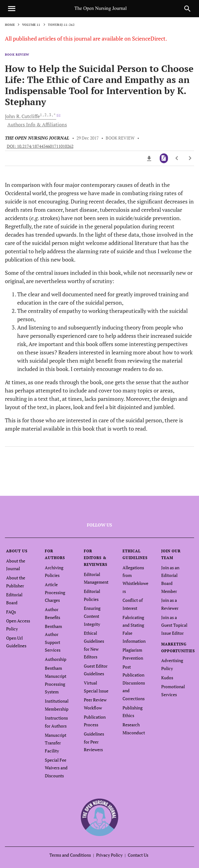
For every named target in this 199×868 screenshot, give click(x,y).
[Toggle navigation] (12, 9)
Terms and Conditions (70, 855)
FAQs (11, 612)
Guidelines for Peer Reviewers (94, 742)
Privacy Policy (109, 855)
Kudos (167, 678)
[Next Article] (190, 158)
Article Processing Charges (55, 592)
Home (10, 25)
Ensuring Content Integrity (92, 616)
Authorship (56, 659)
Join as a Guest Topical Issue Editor (174, 625)
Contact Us (138, 855)
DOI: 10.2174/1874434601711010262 (40, 146)
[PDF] (164, 158)
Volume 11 (31, 25)
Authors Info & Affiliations (37, 124)
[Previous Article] (177, 158)
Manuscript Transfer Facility (56, 743)
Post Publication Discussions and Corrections (134, 683)
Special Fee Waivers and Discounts (56, 768)
